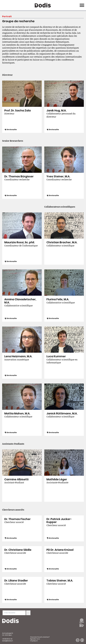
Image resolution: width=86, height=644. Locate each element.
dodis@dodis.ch (8, 641)
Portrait (7, 16)
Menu (82, 4)
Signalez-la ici (35, 639)
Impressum (34, 641)
